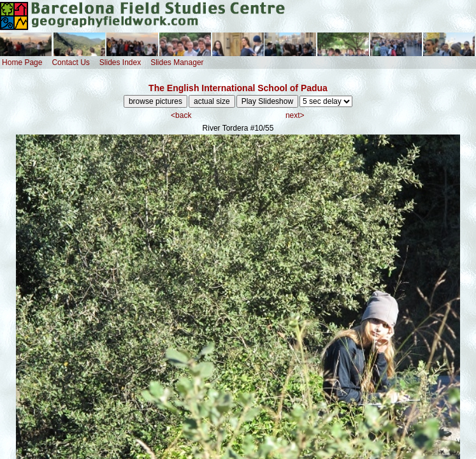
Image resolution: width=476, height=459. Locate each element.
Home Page (22, 62)
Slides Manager (177, 62)
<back (181, 115)
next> (295, 115)
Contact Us (70, 62)
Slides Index (120, 62)
